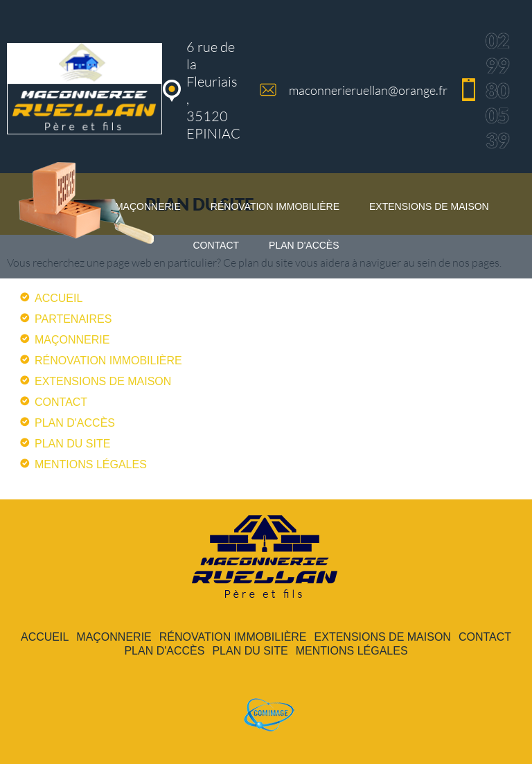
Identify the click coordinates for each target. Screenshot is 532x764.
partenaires (73, 319)
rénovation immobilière (275, 206)
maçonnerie (72, 340)
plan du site (72, 444)
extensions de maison (429, 206)
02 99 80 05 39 (497, 90)
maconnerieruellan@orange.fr (368, 90)
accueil (59, 298)
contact (216, 245)
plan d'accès (304, 245)
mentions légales (91, 464)
